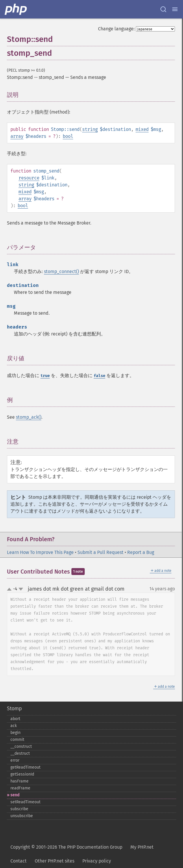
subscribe (19, 809)
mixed (142, 129)
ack (14, 726)
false (99, 376)
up (10, 589)
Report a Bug (141, 552)
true (45, 376)
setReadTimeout (25, 802)
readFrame (20, 788)
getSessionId (22, 774)
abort (15, 719)
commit (17, 740)
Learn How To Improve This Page (40, 552)
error (15, 760)
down (21, 589)
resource (29, 178)
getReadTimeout (25, 767)
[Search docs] (163, 9)
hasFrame (20, 781)
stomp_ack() (29, 417)
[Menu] (175, 9)
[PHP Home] (16, 9)
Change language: (116, 29)
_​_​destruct (20, 753)
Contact (19, 861)
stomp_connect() (61, 271)
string (90, 129)
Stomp (14, 709)
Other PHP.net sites (54, 861)
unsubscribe (22, 816)
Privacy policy (97, 861)
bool (68, 136)
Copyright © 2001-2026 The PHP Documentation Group (66, 847)
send (15, 795)
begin (15, 733)
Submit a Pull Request (100, 552)
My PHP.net (142, 847)
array (17, 136)
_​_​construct (21, 746)
